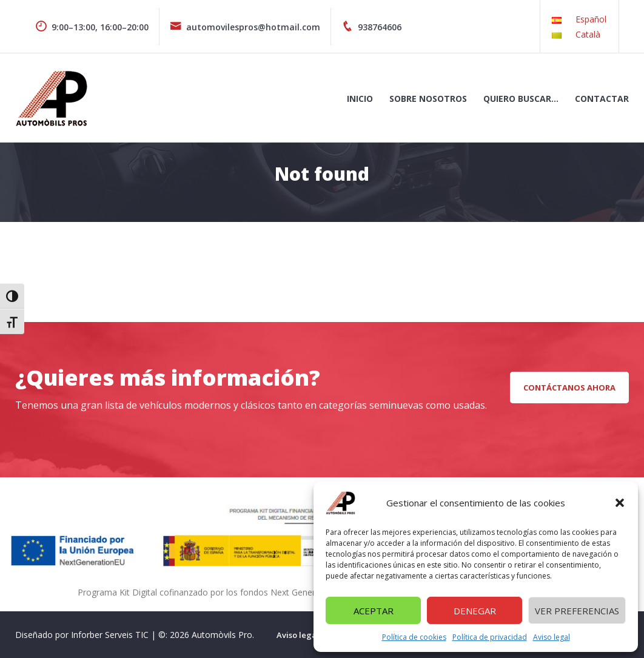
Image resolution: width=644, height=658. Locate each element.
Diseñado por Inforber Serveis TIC (82, 635)
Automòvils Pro (222, 635)
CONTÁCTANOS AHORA (569, 388)
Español (591, 19)
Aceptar (374, 611)
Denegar (475, 611)
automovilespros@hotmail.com (245, 27)
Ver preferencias (577, 611)
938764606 (371, 27)
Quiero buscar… (521, 99)
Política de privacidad (490, 637)
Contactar (602, 99)
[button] (620, 503)
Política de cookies (414, 637)
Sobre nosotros (428, 99)
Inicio (360, 99)
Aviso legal (552, 637)
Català (588, 34)
